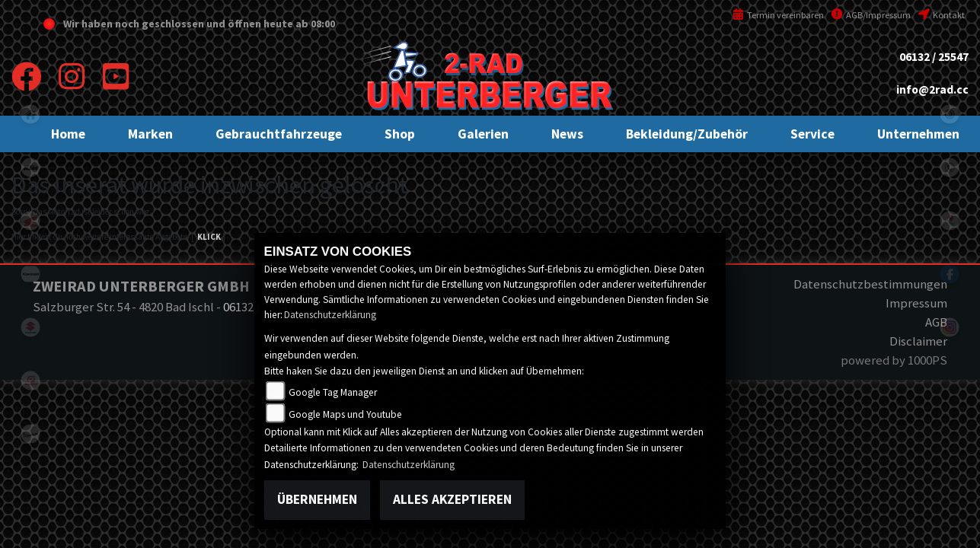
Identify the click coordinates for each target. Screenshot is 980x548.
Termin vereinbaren (778, 15)
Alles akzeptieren (452, 499)
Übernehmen (317, 499)
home (30, 114)
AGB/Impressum (871, 15)
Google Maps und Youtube (345, 414)
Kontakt (942, 15)
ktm (30, 167)
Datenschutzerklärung (330, 315)
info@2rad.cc (932, 89)
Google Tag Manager (333, 392)
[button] (150, 134)
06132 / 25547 (934, 57)
